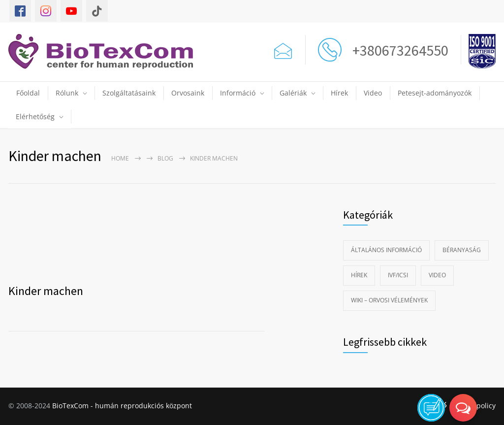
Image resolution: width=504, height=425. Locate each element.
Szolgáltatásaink (129, 93)
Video (373, 93)
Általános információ (386, 250)
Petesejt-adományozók (435, 93)
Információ (238, 93)
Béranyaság (462, 250)
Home (120, 158)
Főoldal (28, 93)
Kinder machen (46, 291)
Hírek (339, 93)
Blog (165, 158)
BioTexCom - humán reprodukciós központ (122, 406)
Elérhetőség (35, 116)
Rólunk (67, 93)
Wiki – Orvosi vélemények (389, 300)
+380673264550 (397, 50)
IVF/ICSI (398, 275)
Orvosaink (188, 93)
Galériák (293, 93)
